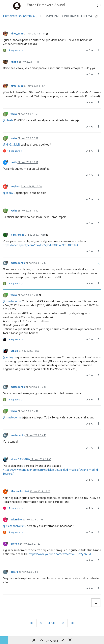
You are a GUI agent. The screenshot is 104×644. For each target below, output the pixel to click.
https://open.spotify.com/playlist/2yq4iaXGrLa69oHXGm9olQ (41, 245)
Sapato (14, 351)
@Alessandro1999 (15, 526)
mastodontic (18, 263)
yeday (14, 114)
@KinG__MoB (12, 145)
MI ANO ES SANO (20, 459)
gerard (14, 572)
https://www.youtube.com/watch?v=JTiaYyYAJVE (60, 554)
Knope (14, 62)
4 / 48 (52, 623)
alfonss (15, 544)
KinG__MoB (17, 34)
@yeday (8, 193)
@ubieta (8, 120)
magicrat (15, 187)
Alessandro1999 (20, 492)
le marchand (17, 235)
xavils (14, 162)
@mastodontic (12, 301)
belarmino (16, 520)
